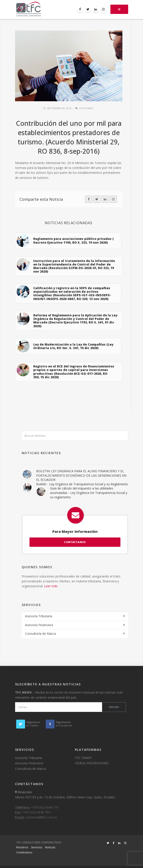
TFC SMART (84, 758)
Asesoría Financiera (39, 625)
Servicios (37, 847)
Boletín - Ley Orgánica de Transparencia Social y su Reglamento (82, 484)
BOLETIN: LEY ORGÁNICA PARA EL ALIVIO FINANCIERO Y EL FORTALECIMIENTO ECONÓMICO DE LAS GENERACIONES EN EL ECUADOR (81, 475)
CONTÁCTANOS (75, 542)
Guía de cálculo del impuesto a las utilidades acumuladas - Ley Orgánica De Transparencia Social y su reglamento (89, 493)
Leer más (51, 586)
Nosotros (22, 847)
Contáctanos (24, 852)
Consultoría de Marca (40, 634)
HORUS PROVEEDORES (92, 763)
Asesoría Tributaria (39, 616)
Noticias (50, 847)
